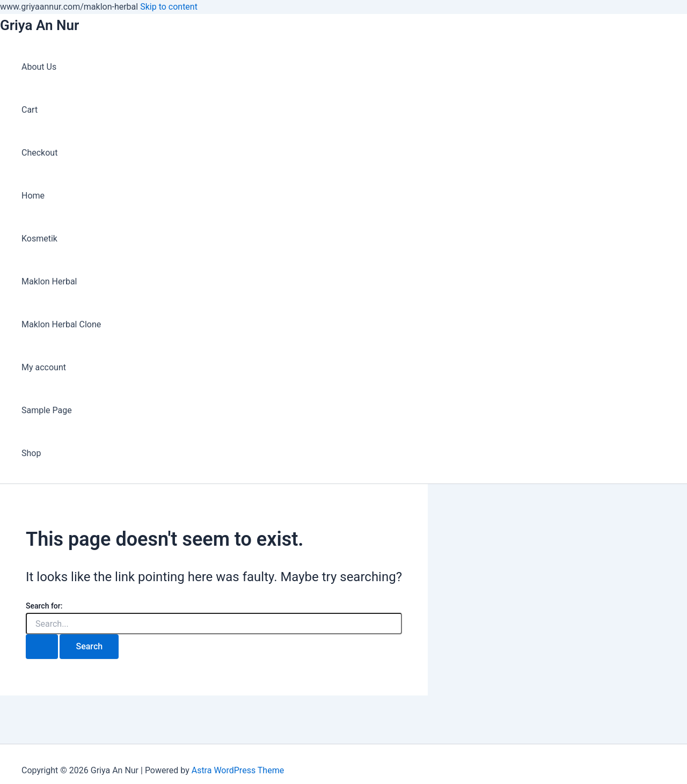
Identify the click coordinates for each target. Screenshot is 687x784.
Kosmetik (39, 239)
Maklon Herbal (49, 281)
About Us (39, 67)
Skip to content (169, 7)
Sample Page (47, 410)
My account (44, 367)
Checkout (39, 153)
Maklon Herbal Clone (61, 324)
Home (33, 196)
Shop (31, 453)
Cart (30, 110)
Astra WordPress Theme (238, 770)
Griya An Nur (39, 25)
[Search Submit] (42, 647)
